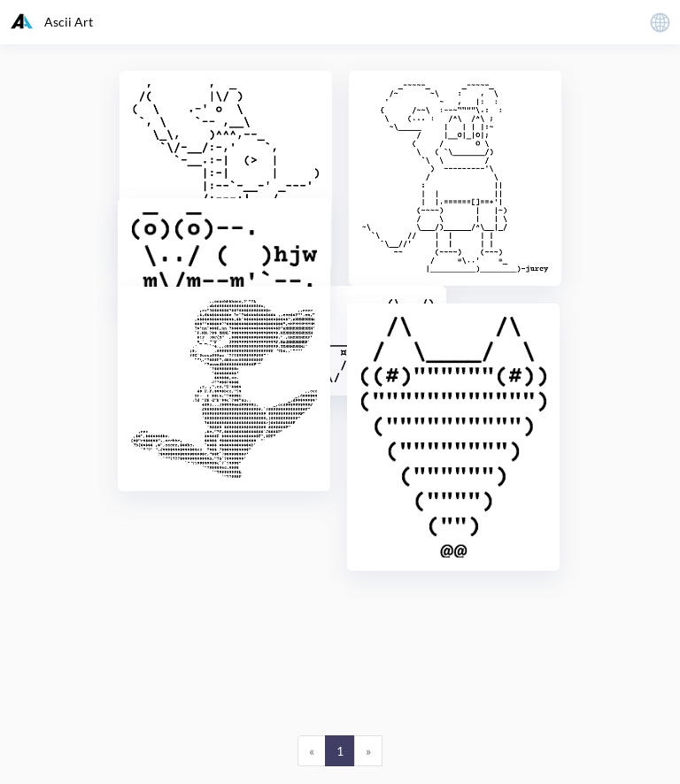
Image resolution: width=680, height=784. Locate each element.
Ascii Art (52, 21)
